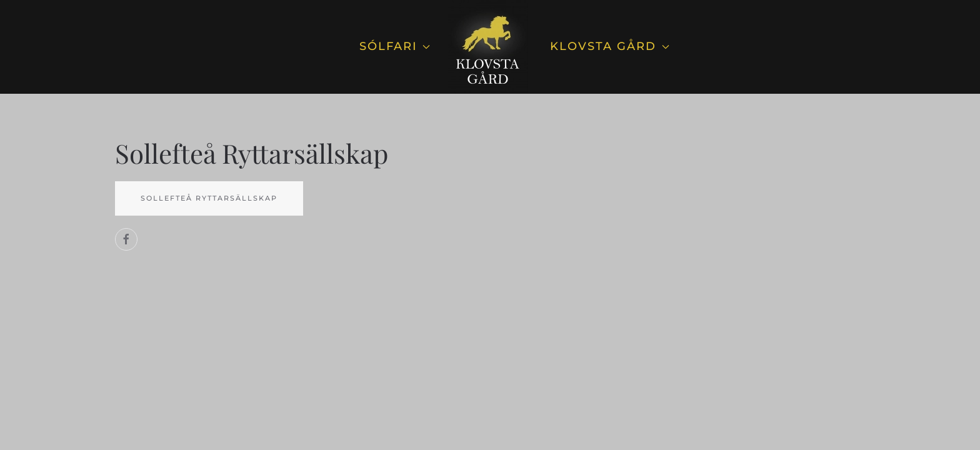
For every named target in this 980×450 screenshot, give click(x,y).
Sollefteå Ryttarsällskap (209, 198)
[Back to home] (490, 47)
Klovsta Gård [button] (610, 46)
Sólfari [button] (395, 46)
